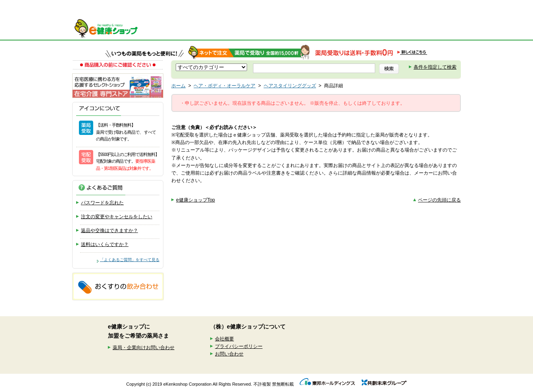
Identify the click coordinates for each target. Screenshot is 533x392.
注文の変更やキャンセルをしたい (117, 217)
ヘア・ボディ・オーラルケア (224, 86)
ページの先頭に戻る (439, 200)
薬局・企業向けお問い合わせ (144, 348)
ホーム (178, 86)
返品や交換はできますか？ (109, 231)
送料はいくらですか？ (105, 244)
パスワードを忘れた (102, 203)
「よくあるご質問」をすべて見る (130, 260)
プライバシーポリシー (239, 346)
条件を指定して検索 (435, 67)
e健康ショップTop (196, 200)
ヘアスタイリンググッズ (290, 86)
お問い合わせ (229, 354)
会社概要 (224, 339)
